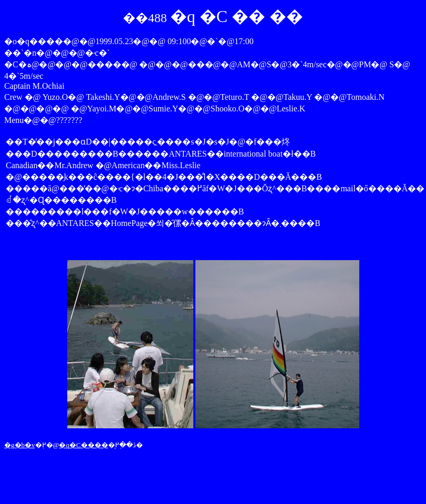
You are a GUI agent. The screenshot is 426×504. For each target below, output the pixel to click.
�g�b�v (20, 445)
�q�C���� (83, 445)
